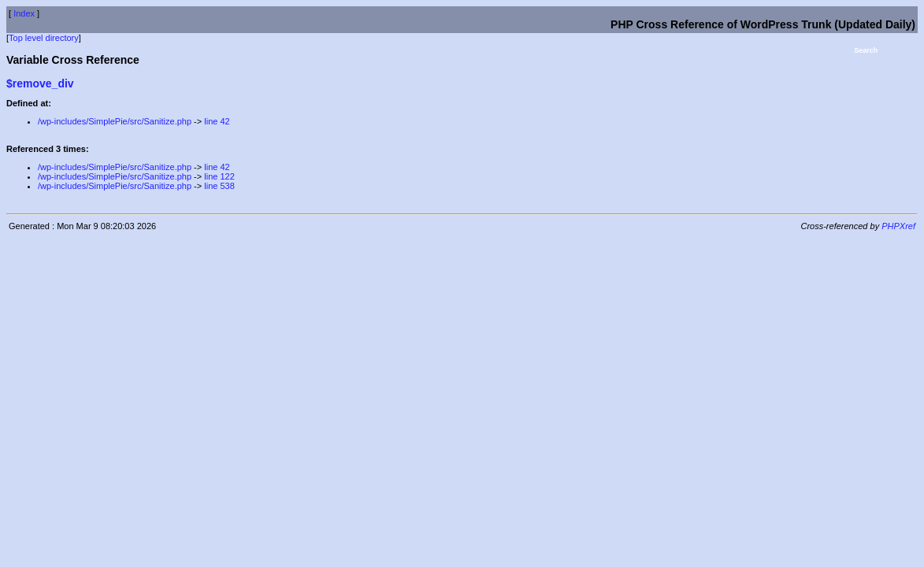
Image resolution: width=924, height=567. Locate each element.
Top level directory (44, 38)
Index (24, 13)
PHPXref (898, 226)
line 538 (219, 186)
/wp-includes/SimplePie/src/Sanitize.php (115, 121)
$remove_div (40, 83)
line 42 (217, 121)
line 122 (219, 176)
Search (866, 50)
